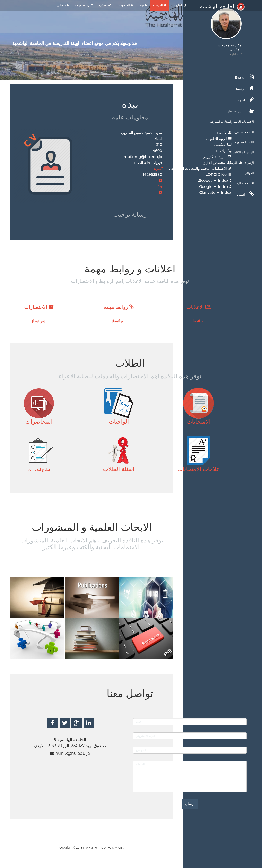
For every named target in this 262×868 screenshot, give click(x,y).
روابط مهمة (84, 5)
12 (161, 193)
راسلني (63, 5)
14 (160, 187)
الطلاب (105, 5)
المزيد (158, 169)
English (179, 5)
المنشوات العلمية (239, 111)
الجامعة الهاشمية (222, 6)
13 (161, 181)
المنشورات (125, 5)
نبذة (143, 5)
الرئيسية (160, 5)
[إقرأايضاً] (199, 321)
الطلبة (246, 99)
